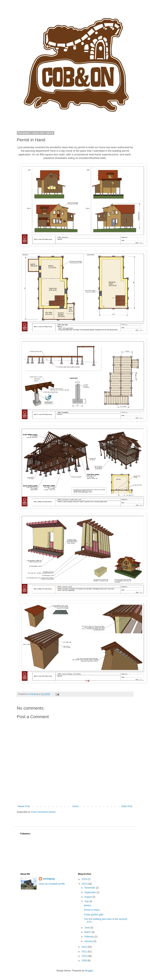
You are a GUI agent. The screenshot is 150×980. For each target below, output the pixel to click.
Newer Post (24, 806)
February (89, 937)
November (90, 888)
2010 (85, 956)
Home (76, 806)
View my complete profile (52, 884)
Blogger (89, 971)
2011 (85, 952)
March (88, 932)
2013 (85, 884)
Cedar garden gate (94, 915)
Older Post (127, 806)
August (88, 897)
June (87, 928)
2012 (85, 947)
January (89, 941)
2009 (85, 961)
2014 (85, 879)
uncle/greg (49, 879)
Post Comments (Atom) (43, 812)
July (87, 901)
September (90, 892)
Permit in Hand (92, 910)
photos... (88, 905)
